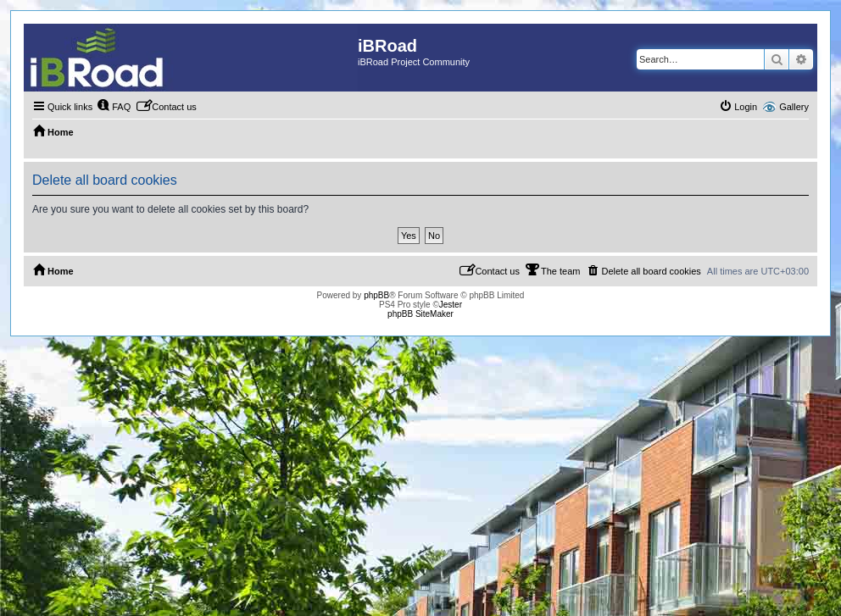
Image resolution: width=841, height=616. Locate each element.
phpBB (376, 295)
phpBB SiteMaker (420, 314)
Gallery (794, 107)
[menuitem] (114, 107)
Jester (451, 305)
